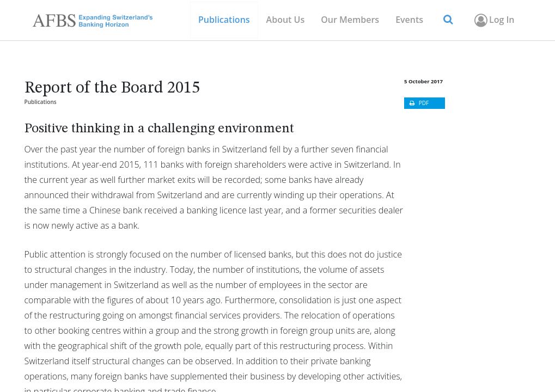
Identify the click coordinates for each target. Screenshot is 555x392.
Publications (41, 102)
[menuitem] (350, 20)
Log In (493, 20)
